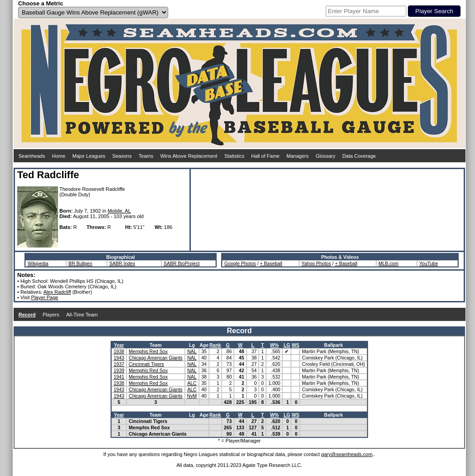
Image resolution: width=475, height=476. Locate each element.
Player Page (45, 297)
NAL (192, 351)
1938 (119, 351)
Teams (146, 156)
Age (204, 345)
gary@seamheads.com (347, 454)
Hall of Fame (265, 156)
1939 (119, 370)
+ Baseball (271, 263)
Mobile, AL (119, 211)
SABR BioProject (182, 263)
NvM (192, 396)
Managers (298, 156)
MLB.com (388, 263)
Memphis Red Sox (148, 351)
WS (295, 345)
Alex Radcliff (57, 292)
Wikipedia (38, 263)
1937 (119, 364)
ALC (192, 383)
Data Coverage (359, 156)
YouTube (429, 263)
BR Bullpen (80, 263)
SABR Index (122, 263)
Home (59, 156)
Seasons (122, 156)
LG (287, 345)
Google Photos (240, 263)
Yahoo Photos (316, 263)
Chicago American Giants (155, 358)
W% (274, 345)
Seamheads (32, 156)
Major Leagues (89, 156)
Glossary (325, 156)
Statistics (234, 156)
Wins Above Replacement (189, 156)
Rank (215, 345)
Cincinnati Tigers (146, 364)
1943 (119, 358)
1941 (119, 377)
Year (119, 345)
